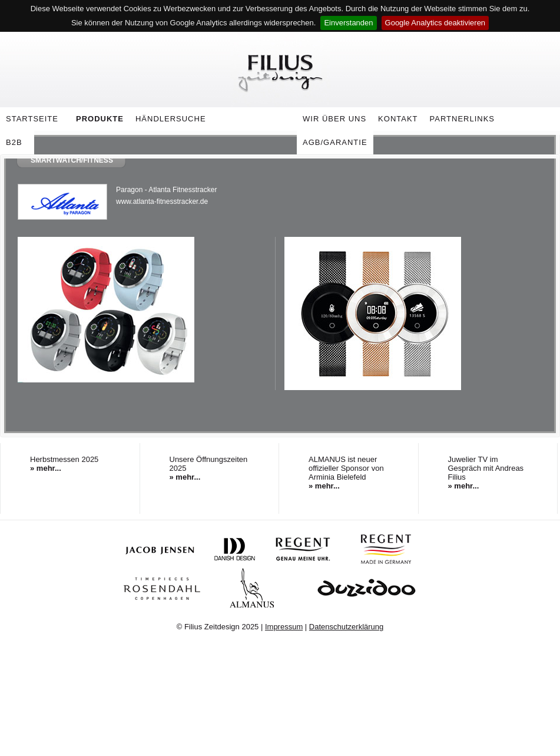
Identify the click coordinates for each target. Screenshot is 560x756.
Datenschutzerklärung (346, 627)
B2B (14, 142)
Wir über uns (332, 121)
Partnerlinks (463, 119)
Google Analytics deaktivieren (435, 23)
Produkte (97, 121)
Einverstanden (348, 23)
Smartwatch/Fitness (72, 160)
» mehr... (46, 468)
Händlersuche (171, 119)
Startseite (32, 119)
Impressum (284, 627)
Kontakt (398, 119)
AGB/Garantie (335, 142)
